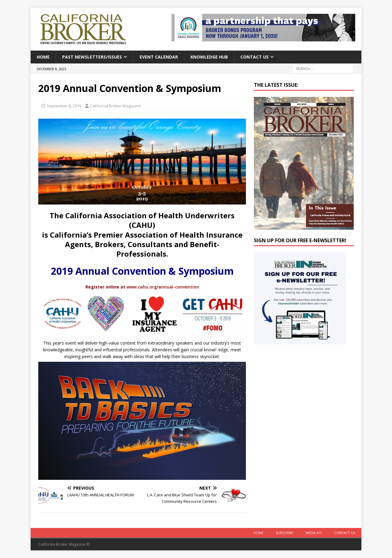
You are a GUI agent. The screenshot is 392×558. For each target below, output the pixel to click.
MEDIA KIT (314, 533)
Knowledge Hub (209, 57)
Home (43, 57)
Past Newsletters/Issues (92, 57)
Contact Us (254, 57)
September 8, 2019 (64, 106)
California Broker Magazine (115, 106)
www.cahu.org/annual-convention (163, 287)
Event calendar (159, 57)
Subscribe (284, 533)
